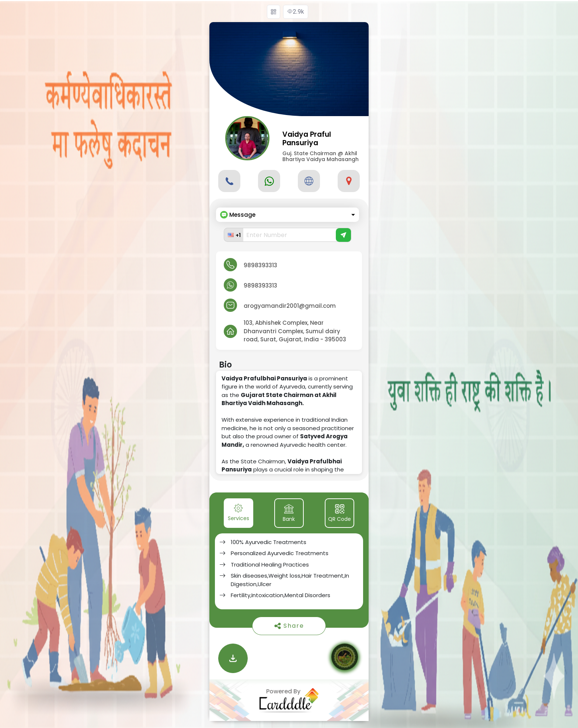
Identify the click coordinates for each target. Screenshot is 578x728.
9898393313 (260, 265)
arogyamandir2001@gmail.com (290, 306)
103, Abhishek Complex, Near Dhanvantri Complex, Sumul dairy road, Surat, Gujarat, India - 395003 (295, 331)
